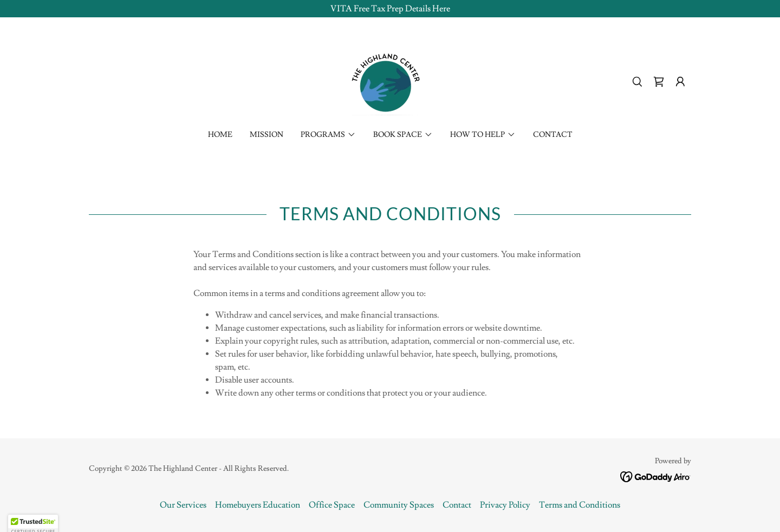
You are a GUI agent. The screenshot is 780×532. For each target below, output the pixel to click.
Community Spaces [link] (399, 505)
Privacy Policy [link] (505, 505)
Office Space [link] (332, 505)
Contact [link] (553, 135)
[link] (390, 80)
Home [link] (220, 135)
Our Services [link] (183, 505)
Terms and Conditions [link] (580, 505)
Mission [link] (266, 135)
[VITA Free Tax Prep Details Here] (390, 9)
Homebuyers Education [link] (258, 505)
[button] (680, 82)
